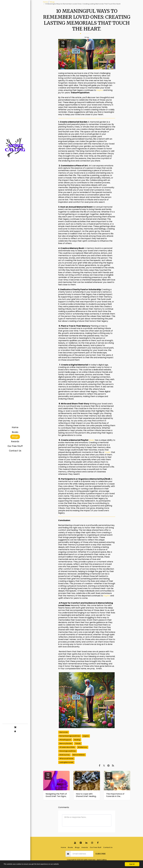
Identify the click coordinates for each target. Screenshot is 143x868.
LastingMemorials (66, 762)
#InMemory (82, 747)
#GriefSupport (65, 740)
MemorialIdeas (79, 755)
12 (48, 776)
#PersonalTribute (66, 759)
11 (78, 776)
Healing (77, 740)
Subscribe (101, 854)
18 (109, 776)
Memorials (64, 732)
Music (92, 440)
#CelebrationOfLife (67, 747)
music (108, 452)
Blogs (52, 2)
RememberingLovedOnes (70, 736)
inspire (100, 90)
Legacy (86, 736)
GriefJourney (65, 755)
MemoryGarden (66, 743)
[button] (15, 727)
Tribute (78, 743)
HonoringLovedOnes (68, 751)
